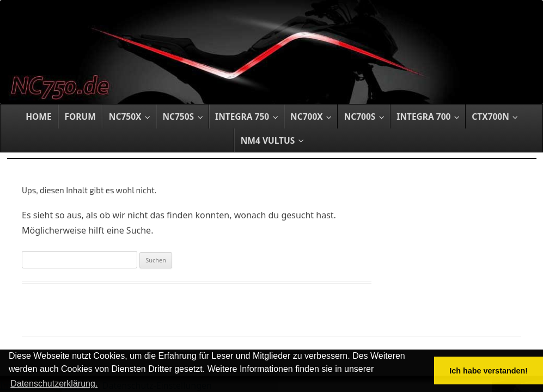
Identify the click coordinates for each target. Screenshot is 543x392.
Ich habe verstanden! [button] (489, 371)
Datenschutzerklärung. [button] (54, 384)
